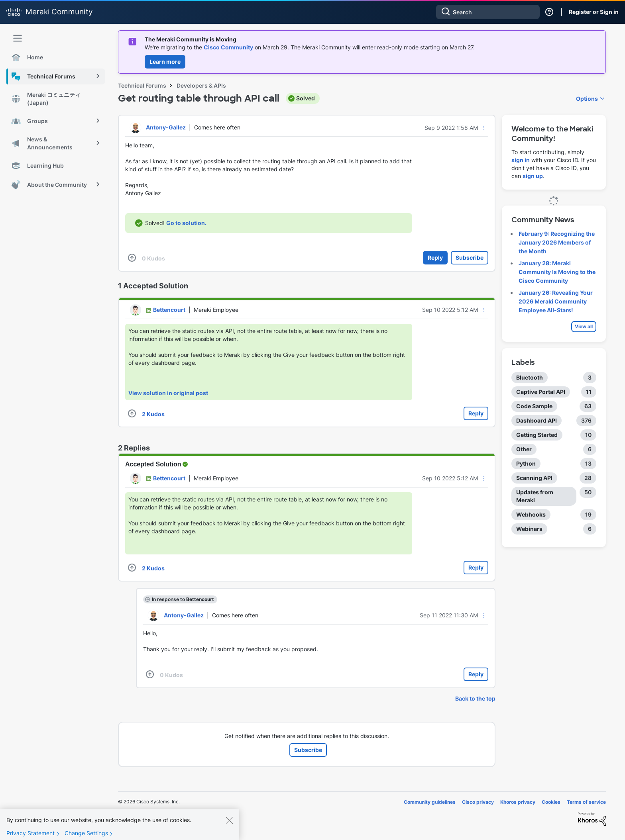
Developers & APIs (201, 85)
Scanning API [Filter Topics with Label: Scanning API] (534, 478)
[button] (484, 128)
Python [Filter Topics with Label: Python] (526, 463)
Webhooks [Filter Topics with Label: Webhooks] (531, 514)
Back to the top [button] (475, 698)
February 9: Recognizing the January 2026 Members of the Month (557, 242)
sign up (533, 176)
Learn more (165, 62)
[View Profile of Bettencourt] (169, 310)
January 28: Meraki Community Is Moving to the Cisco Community (557, 272)
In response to (183, 599)
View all (584, 326)
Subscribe (470, 257)
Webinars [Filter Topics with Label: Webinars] (529, 529)
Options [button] (587, 99)
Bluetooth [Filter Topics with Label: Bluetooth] (530, 377)
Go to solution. (186, 223)
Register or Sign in (594, 12)
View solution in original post (168, 393)
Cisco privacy (478, 802)
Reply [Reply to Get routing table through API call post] (435, 257)
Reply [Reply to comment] (476, 413)
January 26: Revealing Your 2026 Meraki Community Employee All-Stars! (556, 301)
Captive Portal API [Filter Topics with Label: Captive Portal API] (541, 392)
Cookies (551, 802)
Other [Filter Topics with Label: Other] (524, 449)
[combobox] (488, 12)
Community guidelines (430, 802)
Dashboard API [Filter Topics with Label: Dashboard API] (537, 420)
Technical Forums (142, 85)
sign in (521, 160)
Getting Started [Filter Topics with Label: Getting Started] (537, 435)
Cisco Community (228, 47)
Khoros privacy (518, 802)
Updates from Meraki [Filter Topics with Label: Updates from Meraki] (535, 496)
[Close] (229, 826)
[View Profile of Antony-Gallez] (166, 127)
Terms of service (586, 802)
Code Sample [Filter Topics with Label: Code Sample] (534, 406)
